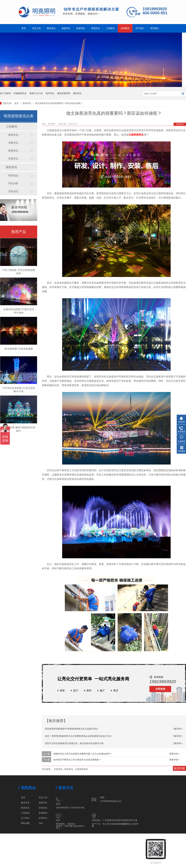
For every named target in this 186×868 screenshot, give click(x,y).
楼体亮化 (51, 28)
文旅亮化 (58, 769)
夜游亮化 (69, 769)
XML (41, 823)
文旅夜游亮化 (82, 769)
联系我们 (155, 28)
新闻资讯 (27, 103)
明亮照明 (60, 824)
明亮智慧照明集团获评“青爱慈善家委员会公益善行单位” (72, 729)
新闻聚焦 (125, 28)
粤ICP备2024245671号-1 (70, 827)
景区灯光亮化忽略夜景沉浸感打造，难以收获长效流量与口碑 (74, 743)
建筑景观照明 (64, 93)
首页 (24, 28)
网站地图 (25, 823)
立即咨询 (160, 689)
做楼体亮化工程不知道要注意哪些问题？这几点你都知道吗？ (83, 754)
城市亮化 (50, 93)
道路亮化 (66, 28)
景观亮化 (95, 28)
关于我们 (140, 28)
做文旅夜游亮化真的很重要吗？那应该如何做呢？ (59, 103)
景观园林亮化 (20, 93)
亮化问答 (13, 183)
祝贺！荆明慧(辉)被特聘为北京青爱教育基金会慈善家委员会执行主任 (78, 736)
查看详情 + (175, 754)
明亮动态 (13, 176)
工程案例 (110, 28)
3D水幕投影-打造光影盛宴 (19, 349)
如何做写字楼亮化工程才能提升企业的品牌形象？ (77, 760)
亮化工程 (36, 28)
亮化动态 (13, 191)
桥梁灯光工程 (36, 93)
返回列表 (180, 124)
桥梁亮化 (81, 28)
